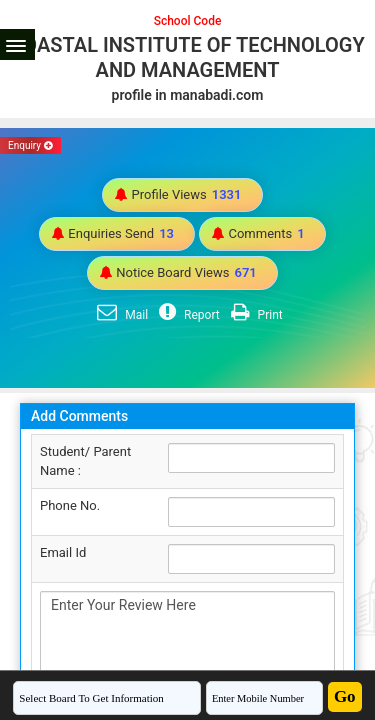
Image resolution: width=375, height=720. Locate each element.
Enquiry (30, 145)
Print (254, 315)
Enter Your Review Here (187, 645)
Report (187, 315)
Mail (120, 315)
